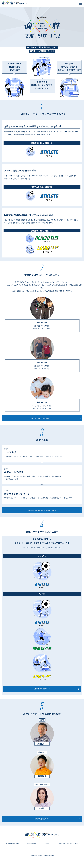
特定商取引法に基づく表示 (69, 844)
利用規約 (48, 844)
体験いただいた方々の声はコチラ (42, 418)
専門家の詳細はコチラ (42, 819)
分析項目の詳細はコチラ (42, 689)
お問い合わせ (32, 844)
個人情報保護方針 (12, 844)
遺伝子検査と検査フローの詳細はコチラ (42, 510)
